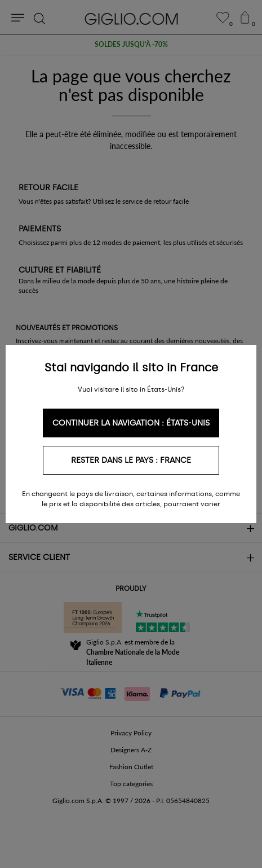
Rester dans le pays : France (131, 460)
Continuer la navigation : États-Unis (131, 423)
